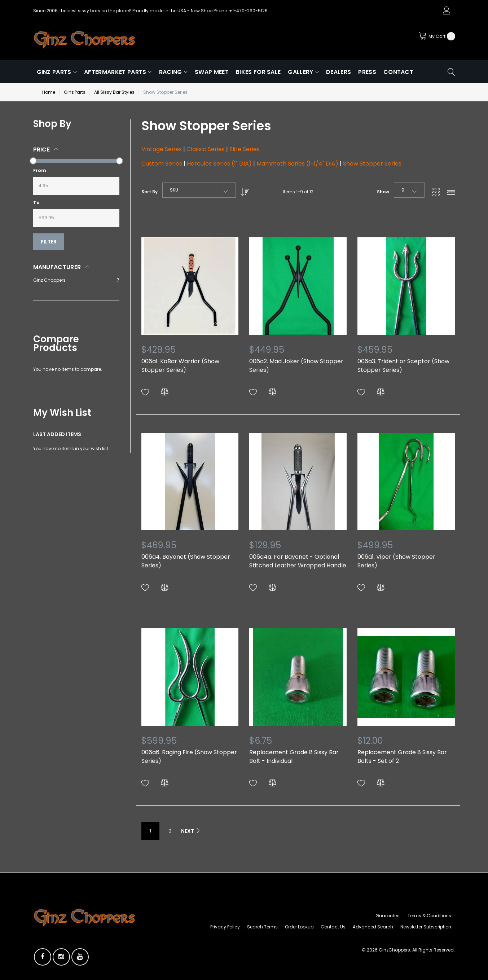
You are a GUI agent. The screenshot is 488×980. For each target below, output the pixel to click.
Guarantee (387, 916)
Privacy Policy (225, 927)
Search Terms (262, 927)
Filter (49, 242)
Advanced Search (373, 927)
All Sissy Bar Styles (114, 92)
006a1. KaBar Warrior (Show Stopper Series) (180, 366)
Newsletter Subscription (426, 927)
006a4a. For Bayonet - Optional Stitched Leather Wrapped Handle (298, 561)
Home (49, 92)
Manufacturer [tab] (57, 267)
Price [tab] (42, 150)
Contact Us (333, 927)
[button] (145, 392)
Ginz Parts (75, 92)
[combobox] (199, 190)
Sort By (150, 192)
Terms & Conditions (429, 916)
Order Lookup (299, 927)
